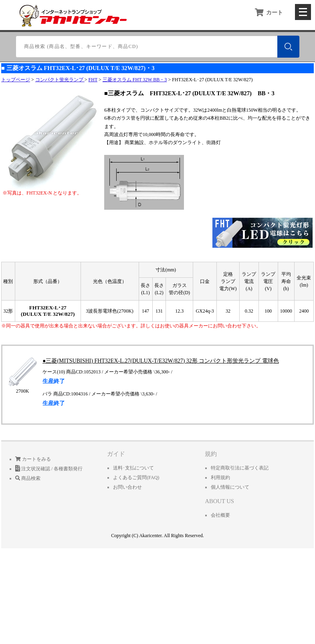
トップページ (16, 80)
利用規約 (220, 477)
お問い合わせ (127, 487)
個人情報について (230, 487)
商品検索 (28, 478)
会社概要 (220, 515)
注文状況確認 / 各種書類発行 (49, 469)
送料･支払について (133, 468)
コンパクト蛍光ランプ (60, 80)
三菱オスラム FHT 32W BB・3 (135, 80)
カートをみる (33, 459)
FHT (93, 80)
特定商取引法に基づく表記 (240, 468)
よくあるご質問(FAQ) (136, 477)
